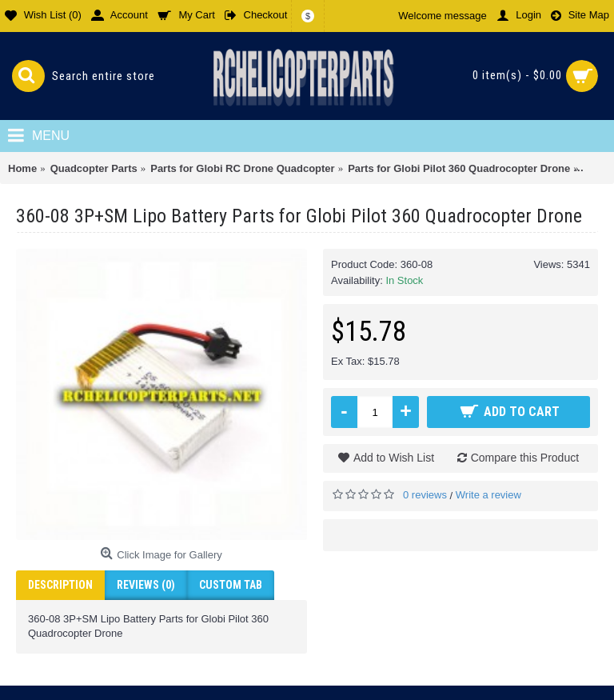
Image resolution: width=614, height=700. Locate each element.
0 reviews (425, 495)
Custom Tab (231, 585)
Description (60, 585)
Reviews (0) (146, 585)
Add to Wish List (394, 458)
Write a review (488, 495)
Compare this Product (525, 458)
